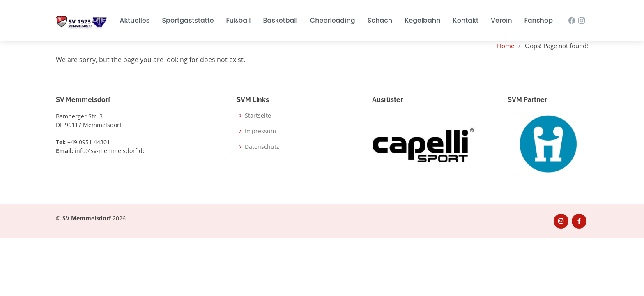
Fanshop (539, 20)
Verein (501, 20)
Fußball (239, 20)
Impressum (260, 131)
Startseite (258, 116)
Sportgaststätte (188, 20)
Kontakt (466, 20)
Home (506, 46)
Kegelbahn (422, 20)
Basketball (280, 20)
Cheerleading (333, 20)
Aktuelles (135, 20)
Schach (380, 20)
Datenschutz (262, 147)
